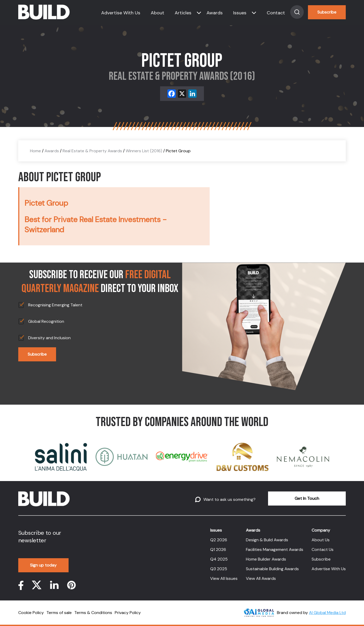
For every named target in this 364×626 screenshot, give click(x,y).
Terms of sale (59, 613)
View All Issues (224, 578)
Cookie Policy (31, 613)
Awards (215, 13)
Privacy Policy (128, 613)
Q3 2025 (219, 569)
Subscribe (327, 12)
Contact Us (323, 549)
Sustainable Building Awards (272, 569)
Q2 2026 (219, 540)
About (157, 13)
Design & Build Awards (267, 540)
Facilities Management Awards (275, 549)
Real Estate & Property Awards (92, 151)
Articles (183, 13)
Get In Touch (307, 498)
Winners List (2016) (144, 151)
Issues (240, 13)
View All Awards (261, 578)
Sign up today (43, 565)
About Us (321, 540)
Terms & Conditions (93, 613)
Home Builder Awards (266, 559)
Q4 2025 (219, 559)
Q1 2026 (218, 549)
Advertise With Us (121, 13)
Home (35, 151)
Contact (276, 13)
